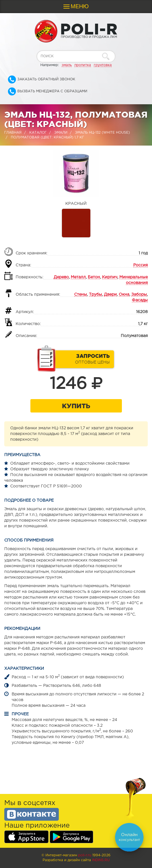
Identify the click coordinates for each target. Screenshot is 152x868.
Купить (76, 406)
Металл (78, 277)
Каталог (38, 133)
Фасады (140, 300)
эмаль (67, 65)
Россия (140, 265)
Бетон (94, 277)
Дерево (61, 277)
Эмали (61, 133)
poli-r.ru (85, 855)
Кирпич (110, 277)
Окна (124, 295)
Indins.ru (101, 860)
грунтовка (103, 65)
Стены (81, 295)
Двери (110, 295)
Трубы (95, 295)
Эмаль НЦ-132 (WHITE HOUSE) (102, 133)
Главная (13, 133)
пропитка (83, 65)
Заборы (139, 295)
